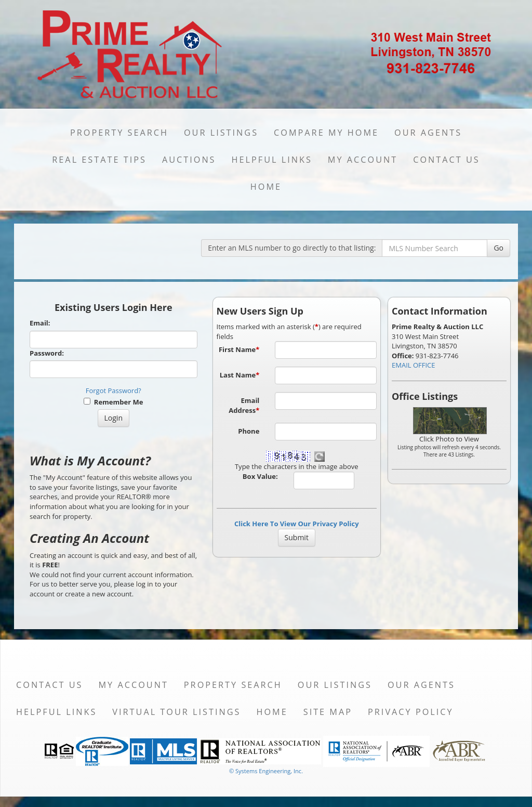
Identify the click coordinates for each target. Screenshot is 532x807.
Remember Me (113, 402)
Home (266, 187)
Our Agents (428, 133)
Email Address (244, 405)
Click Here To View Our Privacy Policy (297, 524)
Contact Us (447, 160)
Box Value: (260, 476)
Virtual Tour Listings (176, 712)
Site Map (328, 712)
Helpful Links (272, 160)
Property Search (119, 133)
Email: (40, 323)
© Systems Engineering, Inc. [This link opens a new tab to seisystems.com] (266, 771)
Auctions (189, 160)
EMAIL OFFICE (414, 365)
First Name (239, 349)
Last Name (240, 375)
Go (498, 248)
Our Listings (221, 133)
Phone (249, 431)
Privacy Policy (411, 712)
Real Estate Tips (99, 160)
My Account (363, 160)
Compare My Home (326, 133)
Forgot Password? (114, 391)
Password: (47, 353)
